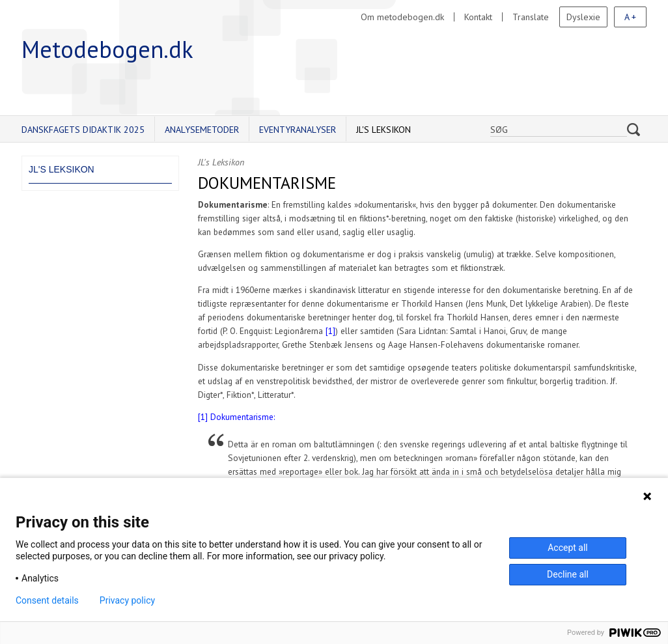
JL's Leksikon (383, 130)
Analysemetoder (202, 130)
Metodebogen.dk (107, 49)
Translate (531, 17)
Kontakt (478, 17)
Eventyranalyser (298, 130)
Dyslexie (583, 17)
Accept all (568, 548)
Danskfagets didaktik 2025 (83, 130)
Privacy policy (127, 600)
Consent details (47, 600)
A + (630, 17)
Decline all (568, 574)
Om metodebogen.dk (402, 17)
